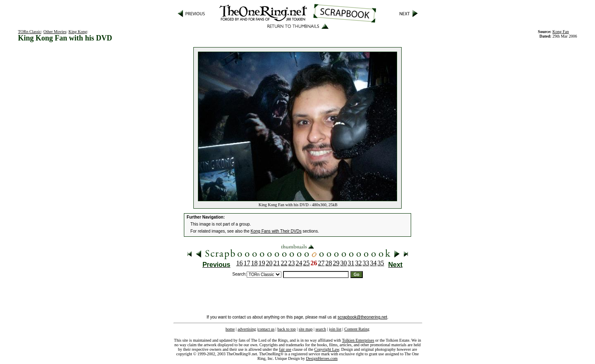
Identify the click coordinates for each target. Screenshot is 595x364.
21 (277, 263)
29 (336, 263)
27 (321, 263)
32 (359, 263)
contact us (266, 329)
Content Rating (357, 329)
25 (307, 263)
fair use (285, 349)
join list (335, 329)
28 (329, 263)
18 (255, 263)
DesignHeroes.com (322, 358)
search (321, 329)
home (230, 329)
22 (284, 263)
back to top (286, 329)
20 (269, 263)
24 (299, 263)
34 (374, 263)
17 (247, 263)
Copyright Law (327, 349)
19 (262, 263)
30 (344, 263)
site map (306, 329)
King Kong (78, 32)
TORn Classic (30, 32)
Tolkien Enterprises (358, 340)
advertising (247, 329)
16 (240, 263)
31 (351, 263)
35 (381, 263)
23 (292, 263)
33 (366, 263)
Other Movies (55, 32)
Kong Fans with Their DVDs (276, 231)
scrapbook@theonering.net (362, 317)
